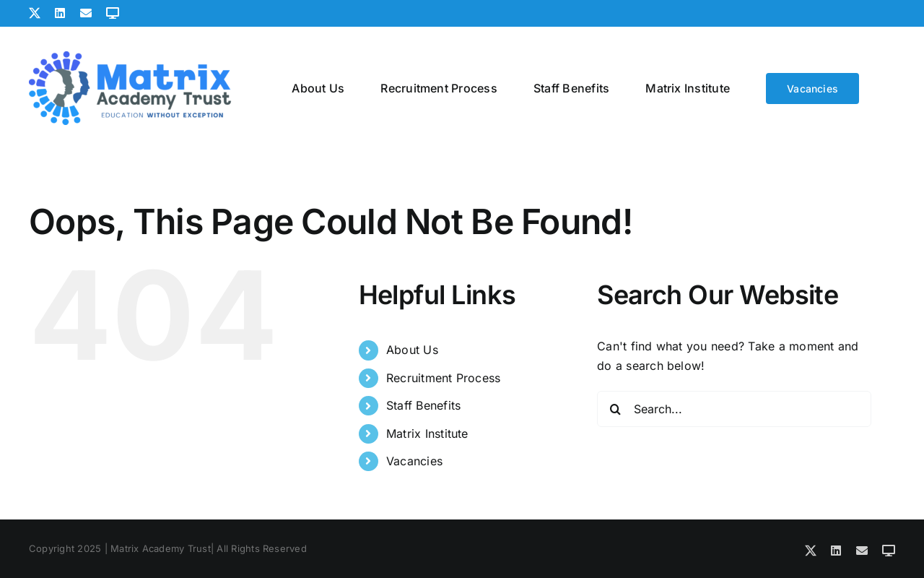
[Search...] (734, 409)
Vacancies (414, 461)
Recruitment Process (444, 378)
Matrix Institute (427, 433)
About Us (412, 350)
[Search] (615, 409)
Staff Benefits (423, 405)
